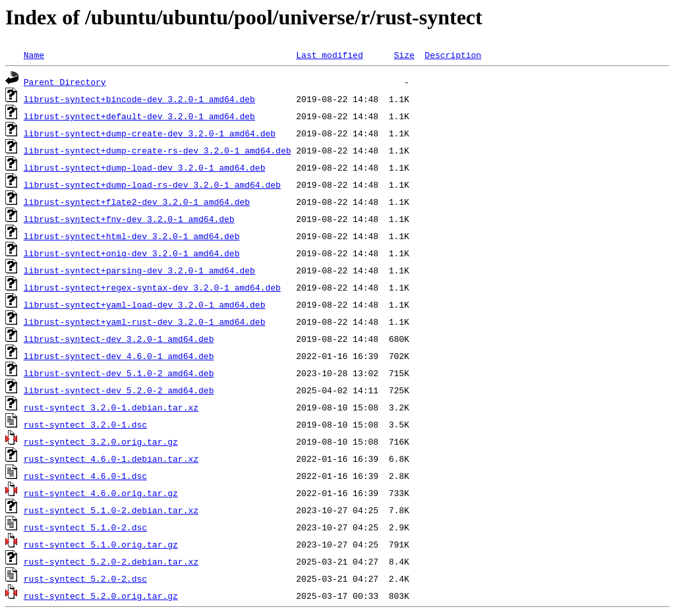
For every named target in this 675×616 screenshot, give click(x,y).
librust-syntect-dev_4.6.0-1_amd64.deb (119, 356)
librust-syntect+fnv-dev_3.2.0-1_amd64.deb (129, 219)
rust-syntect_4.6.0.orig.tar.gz (101, 493)
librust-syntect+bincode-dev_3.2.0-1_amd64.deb (139, 99)
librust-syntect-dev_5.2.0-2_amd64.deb (119, 390)
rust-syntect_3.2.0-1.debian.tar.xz (111, 407)
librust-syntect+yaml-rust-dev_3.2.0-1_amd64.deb (145, 322)
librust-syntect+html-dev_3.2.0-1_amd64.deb (132, 236)
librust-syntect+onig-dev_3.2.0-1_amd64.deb (132, 253)
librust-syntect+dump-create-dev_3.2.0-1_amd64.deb (150, 133)
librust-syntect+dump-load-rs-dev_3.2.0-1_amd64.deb (152, 184)
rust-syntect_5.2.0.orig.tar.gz (101, 596)
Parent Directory (65, 82)
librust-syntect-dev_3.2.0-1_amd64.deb (119, 339)
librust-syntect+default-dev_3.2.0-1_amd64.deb (139, 116)
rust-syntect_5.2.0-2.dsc (85, 578)
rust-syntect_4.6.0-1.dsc (85, 476)
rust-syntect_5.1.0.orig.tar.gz (101, 544)
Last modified (329, 55)
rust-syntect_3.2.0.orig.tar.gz (101, 441)
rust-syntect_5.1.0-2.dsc (85, 527)
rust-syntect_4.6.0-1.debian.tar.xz (111, 459)
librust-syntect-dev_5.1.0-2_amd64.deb (119, 373)
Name (34, 55)
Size (404, 55)
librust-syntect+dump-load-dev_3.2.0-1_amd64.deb (145, 167)
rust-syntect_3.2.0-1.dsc (85, 424)
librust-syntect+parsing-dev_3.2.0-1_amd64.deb (139, 270)
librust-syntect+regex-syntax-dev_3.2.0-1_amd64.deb (152, 287)
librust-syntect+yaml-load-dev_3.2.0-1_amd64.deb (145, 304)
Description (453, 55)
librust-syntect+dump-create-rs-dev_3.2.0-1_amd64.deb (158, 150)
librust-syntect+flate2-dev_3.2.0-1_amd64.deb (137, 202)
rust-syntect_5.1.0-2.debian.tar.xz (111, 510)
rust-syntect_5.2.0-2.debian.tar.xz (111, 561)
